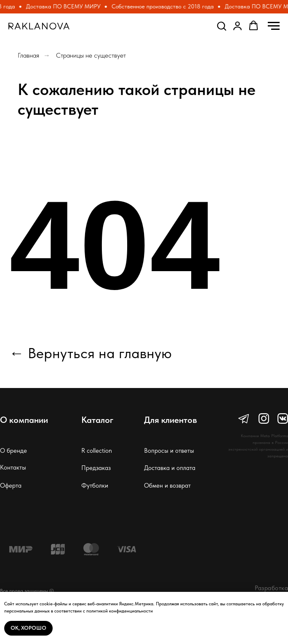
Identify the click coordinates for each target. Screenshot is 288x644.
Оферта (11, 486)
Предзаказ (96, 468)
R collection (97, 451)
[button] (221, 26)
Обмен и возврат (167, 486)
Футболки (95, 486)
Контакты (13, 467)
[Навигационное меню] (274, 26)
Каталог (97, 420)
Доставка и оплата (170, 468)
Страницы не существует (91, 55)
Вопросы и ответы (169, 451)
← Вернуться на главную (91, 353)
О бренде (13, 451)
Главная (28, 55)
